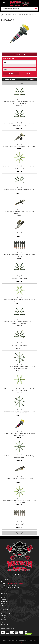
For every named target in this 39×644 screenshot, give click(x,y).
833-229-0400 (10, 582)
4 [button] (20, 534)
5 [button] (21, 534)
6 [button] (23, 534)
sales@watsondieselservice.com (15, 584)
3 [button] (19, 534)
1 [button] (16, 534)
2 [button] (18, 534)
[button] (15, 534)
